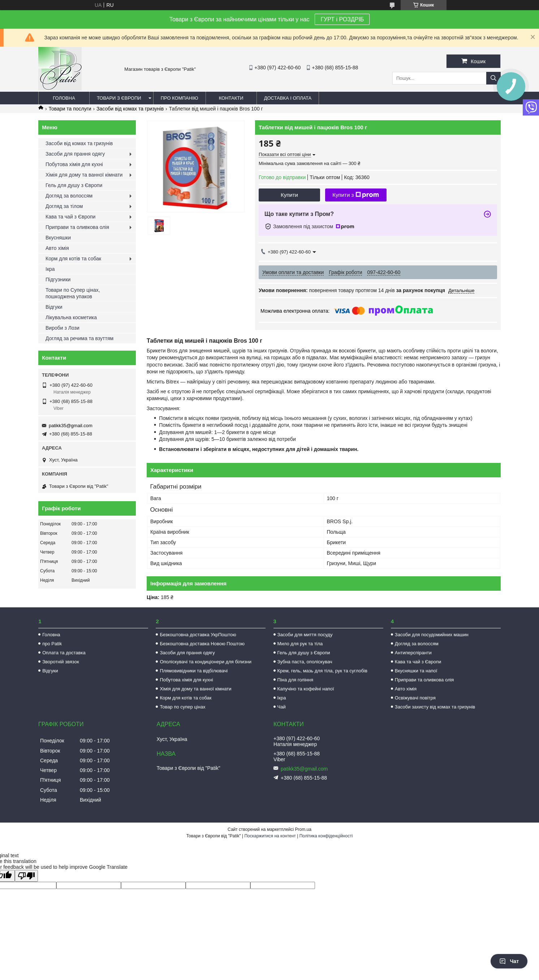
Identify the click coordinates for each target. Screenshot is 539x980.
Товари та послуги (70, 109)
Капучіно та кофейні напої (306, 689)
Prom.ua (303, 829)
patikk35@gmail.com (71, 426)
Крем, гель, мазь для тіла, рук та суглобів (322, 671)
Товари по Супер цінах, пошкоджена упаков (73, 293)
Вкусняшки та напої (416, 671)
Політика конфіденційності (326, 836)
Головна (64, 98)
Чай (282, 707)
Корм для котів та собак (73, 259)
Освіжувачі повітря (415, 698)
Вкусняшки (58, 238)
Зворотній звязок (61, 662)
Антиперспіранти (413, 653)
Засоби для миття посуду (305, 635)
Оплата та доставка (64, 653)
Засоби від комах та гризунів (130, 109)
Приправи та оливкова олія (77, 227)
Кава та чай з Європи (70, 217)
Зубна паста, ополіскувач (305, 662)
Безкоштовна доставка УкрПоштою (198, 635)
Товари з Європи (119, 98)
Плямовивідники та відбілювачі (194, 671)
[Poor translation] (26, 876)
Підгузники (58, 279)
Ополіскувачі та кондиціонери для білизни (206, 662)
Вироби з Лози (62, 328)
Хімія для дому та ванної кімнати (84, 175)
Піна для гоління (295, 680)
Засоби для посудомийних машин (432, 635)
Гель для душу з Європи (74, 185)
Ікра (50, 269)
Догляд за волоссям (69, 196)
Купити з (356, 195)
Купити (289, 195)
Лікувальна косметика (71, 317)
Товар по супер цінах (182, 707)
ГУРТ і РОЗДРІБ (342, 19)
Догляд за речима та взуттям (79, 338)
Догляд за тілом (64, 206)
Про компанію (180, 98)
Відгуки (54, 307)
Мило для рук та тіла (300, 644)
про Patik (52, 644)
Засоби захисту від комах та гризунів (435, 707)
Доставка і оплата (288, 98)
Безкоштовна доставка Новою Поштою (202, 644)
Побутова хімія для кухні (74, 164)
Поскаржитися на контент (270, 836)
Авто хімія (57, 248)
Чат (509, 961)
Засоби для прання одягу (75, 154)
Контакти (231, 98)
